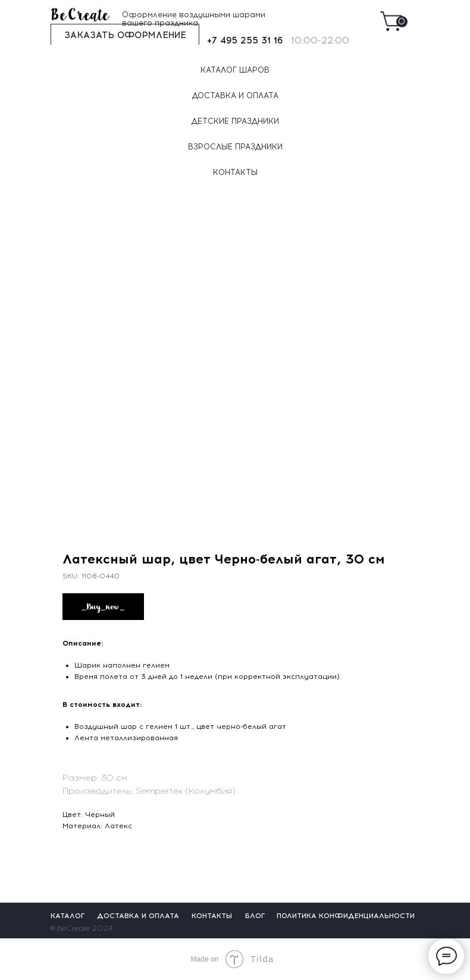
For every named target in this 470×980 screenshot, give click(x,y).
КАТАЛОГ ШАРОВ (235, 70)
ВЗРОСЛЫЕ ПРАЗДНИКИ (235, 147)
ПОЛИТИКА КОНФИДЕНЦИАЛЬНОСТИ (346, 916)
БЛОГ (255, 916)
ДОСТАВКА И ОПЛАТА (235, 96)
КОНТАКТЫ (235, 172)
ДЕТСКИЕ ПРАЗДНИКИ (235, 121)
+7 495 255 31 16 (245, 40)
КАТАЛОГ (68, 916)
